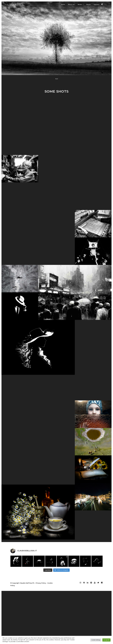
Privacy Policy (41, 583)
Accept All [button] (106, 640)
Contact (97, 4)
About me (71, 4)
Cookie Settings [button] (96, 640)
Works (80, 4)
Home (63, 4)
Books (89, 4)
